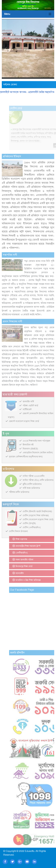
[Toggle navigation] (50, 14)
